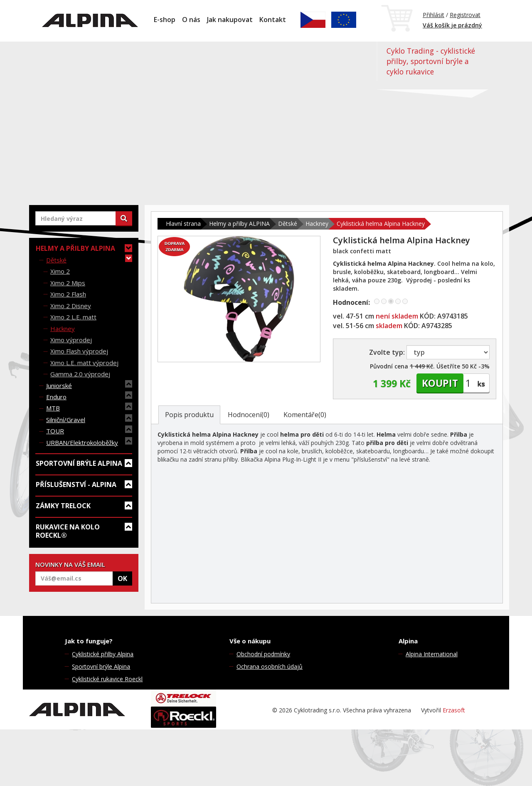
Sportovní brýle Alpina (101, 666)
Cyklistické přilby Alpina (103, 654)
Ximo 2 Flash (68, 294)
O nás (191, 20)
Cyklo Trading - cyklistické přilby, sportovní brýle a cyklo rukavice (431, 61)
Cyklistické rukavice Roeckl (107, 679)
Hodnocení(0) (249, 415)
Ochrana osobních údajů (270, 666)
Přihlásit (433, 15)
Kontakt (273, 20)
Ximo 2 (60, 271)
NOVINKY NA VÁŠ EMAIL (70, 564)
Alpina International (432, 654)
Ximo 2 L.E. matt (73, 317)
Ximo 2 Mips (68, 283)
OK (122, 578)
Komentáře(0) (305, 415)
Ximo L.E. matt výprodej (84, 363)
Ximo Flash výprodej (79, 351)
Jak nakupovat (230, 20)
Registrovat (465, 15)
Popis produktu (189, 415)
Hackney (63, 329)
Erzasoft (454, 710)
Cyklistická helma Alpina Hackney (381, 224)
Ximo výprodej (71, 340)
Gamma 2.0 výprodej (80, 374)
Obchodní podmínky (263, 654)
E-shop (165, 20)
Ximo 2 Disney (71, 306)
